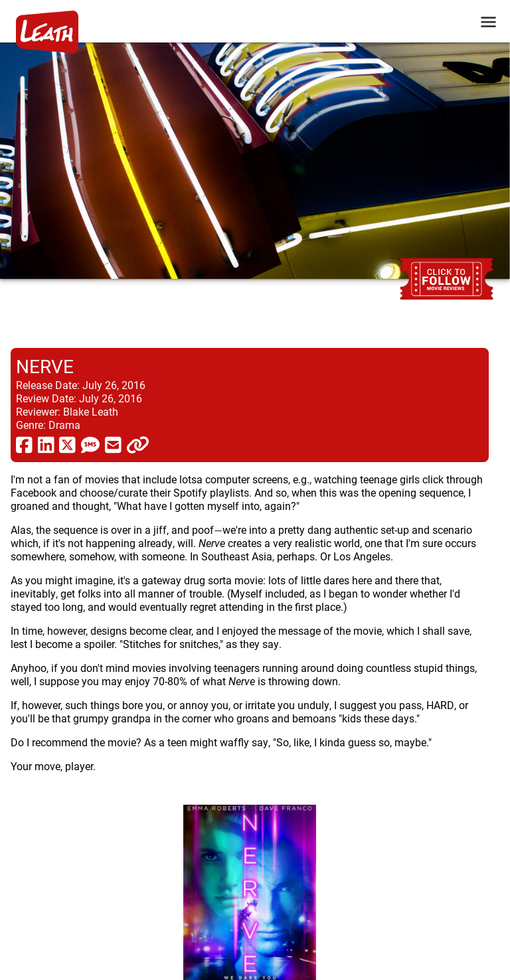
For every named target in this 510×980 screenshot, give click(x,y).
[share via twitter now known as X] (67, 444)
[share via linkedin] (46, 444)
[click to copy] (138, 444)
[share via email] (113, 444)
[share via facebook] (24, 444)
